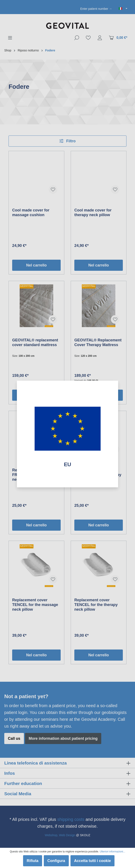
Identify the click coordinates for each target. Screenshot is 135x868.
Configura (56, 861)
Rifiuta (33, 861)
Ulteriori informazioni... (112, 852)
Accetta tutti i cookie (92, 861)
